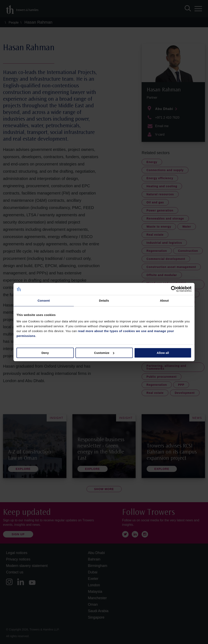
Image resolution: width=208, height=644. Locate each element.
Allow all (163, 353)
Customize (104, 353)
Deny (45, 353)
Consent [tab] (44, 301)
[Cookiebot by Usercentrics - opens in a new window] (174, 289)
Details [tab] (104, 301)
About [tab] (164, 301)
